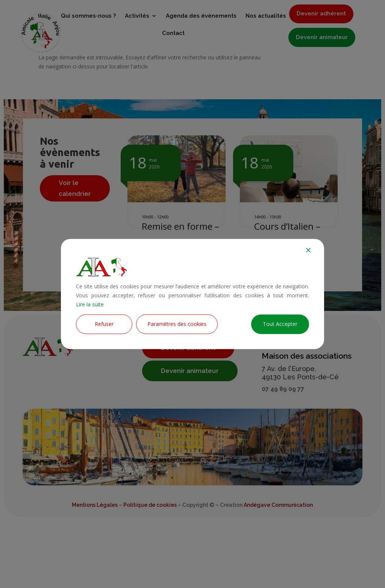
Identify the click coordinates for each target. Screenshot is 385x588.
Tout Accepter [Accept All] (280, 324)
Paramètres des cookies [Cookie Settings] (177, 324)
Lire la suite (90, 304)
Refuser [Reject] (104, 324)
